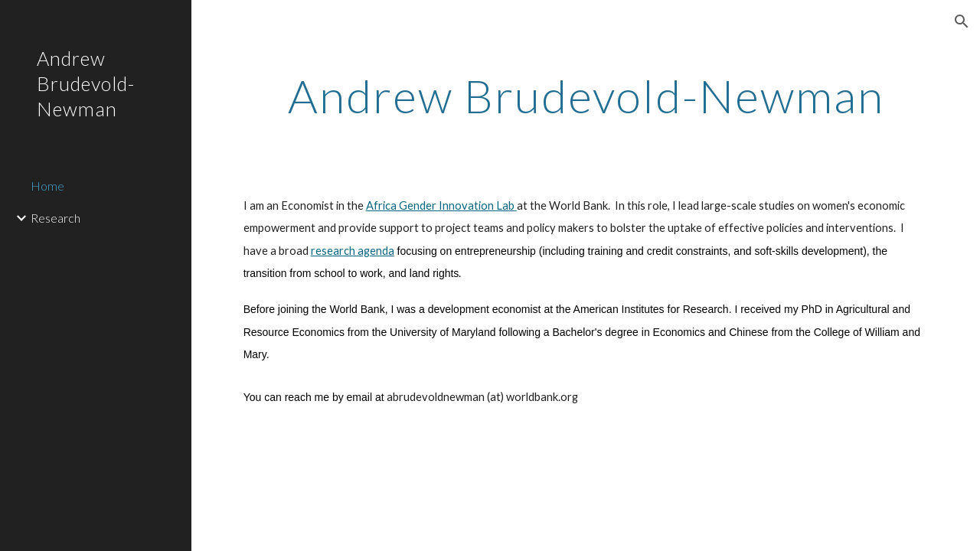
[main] (586, 96)
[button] (962, 21)
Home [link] (47, 186)
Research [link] (56, 218)
